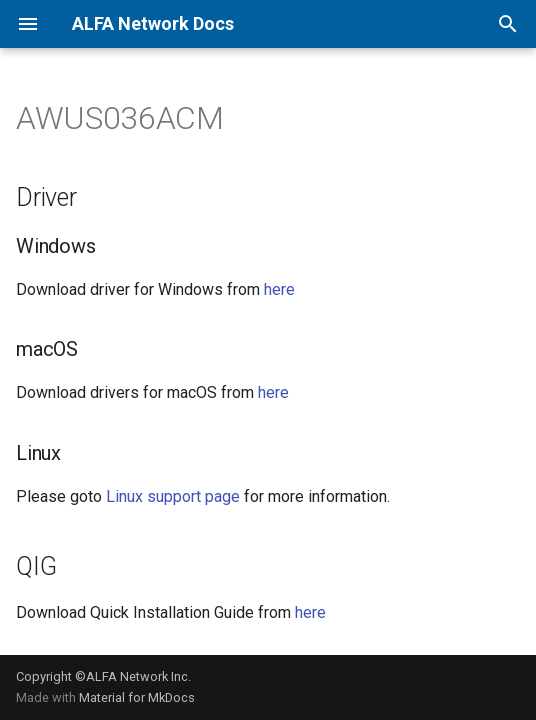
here (279, 289)
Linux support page (173, 496)
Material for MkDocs (137, 697)
